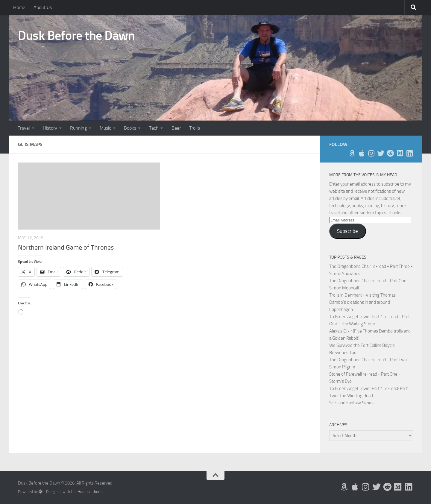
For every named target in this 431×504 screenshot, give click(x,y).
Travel (24, 128)
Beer (176, 128)
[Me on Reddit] (390, 153)
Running (78, 128)
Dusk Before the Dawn (76, 36)
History (50, 128)
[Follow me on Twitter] (381, 153)
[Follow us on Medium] (400, 153)
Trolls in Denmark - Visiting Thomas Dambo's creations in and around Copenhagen (362, 302)
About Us (43, 7)
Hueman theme (91, 492)
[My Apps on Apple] (362, 153)
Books (130, 128)
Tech (154, 128)
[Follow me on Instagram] (371, 153)
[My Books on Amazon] (352, 153)
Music (105, 128)
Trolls (195, 128)
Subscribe (347, 231)
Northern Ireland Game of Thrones (66, 248)
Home (19, 7)
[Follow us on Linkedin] (409, 153)
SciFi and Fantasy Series (351, 403)
